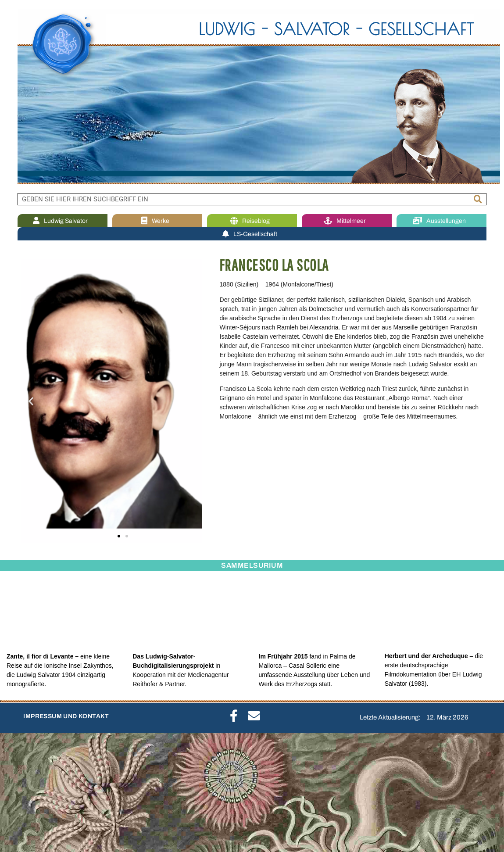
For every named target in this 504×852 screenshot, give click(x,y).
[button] (31, 401)
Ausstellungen (441, 221)
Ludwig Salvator (63, 221)
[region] (252, 97)
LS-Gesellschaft (252, 234)
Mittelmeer (347, 221)
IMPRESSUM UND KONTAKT (66, 716)
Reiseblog (252, 221)
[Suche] (478, 199)
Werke (157, 221)
